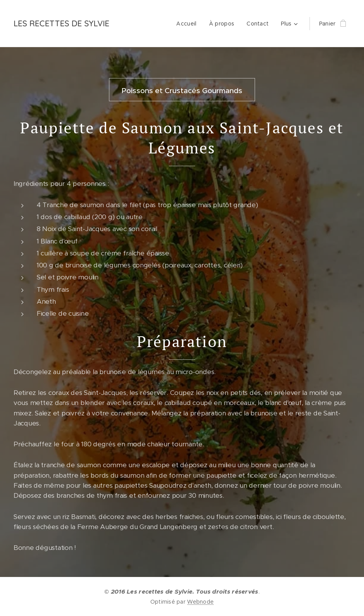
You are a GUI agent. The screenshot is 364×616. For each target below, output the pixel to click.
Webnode (200, 602)
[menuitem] (188, 24)
